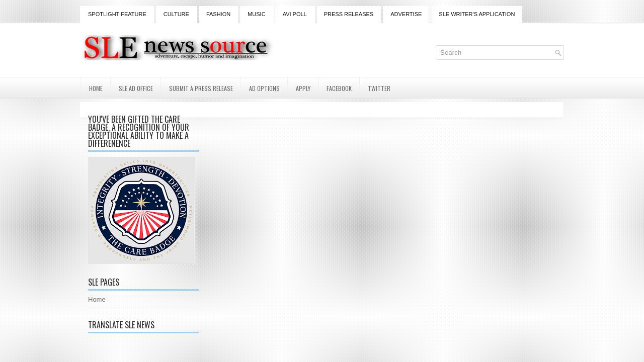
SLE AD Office (136, 88)
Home (96, 88)
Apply (303, 88)
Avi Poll (295, 14)
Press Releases (349, 14)
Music (256, 14)
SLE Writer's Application (477, 14)
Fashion (218, 14)
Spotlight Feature (117, 14)
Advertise (406, 14)
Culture (176, 14)
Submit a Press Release (201, 88)
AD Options (264, 88)
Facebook (339, 88)
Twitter (379, 88)
